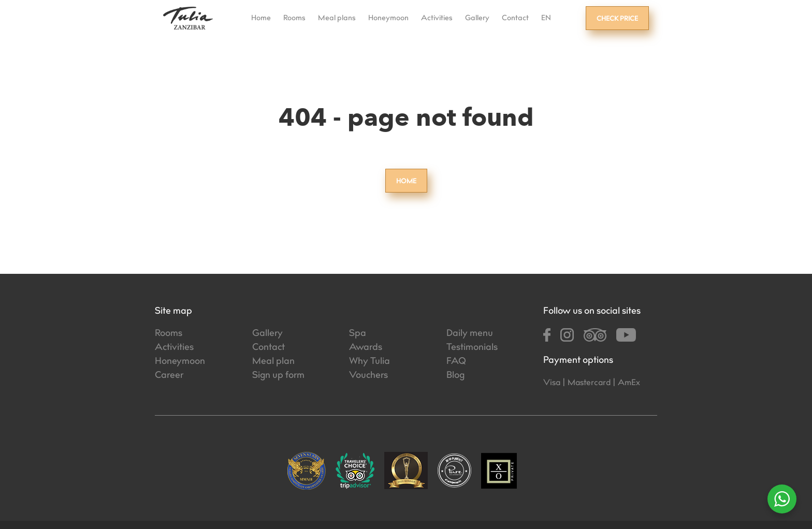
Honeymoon (388, 19)
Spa (358, 334)
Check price (617, 19)
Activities (437, 19)
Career (169, 376)
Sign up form (278, 376)
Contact (515, 19)
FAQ (456, 362)
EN (546, 19)
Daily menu (470, 334)
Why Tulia (369, 362)
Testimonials (472, 348)
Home (261, 19)
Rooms (294, 19)
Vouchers (368, 376)
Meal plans (337, 19)
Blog (455, 376)
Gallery (477, 19)
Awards (366, 348)
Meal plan (273, 362)
